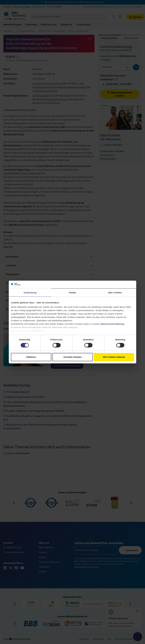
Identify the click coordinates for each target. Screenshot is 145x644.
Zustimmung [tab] (30, 293)
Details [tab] (72, 293)
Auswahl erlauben (72, 357)
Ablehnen (31, 357)
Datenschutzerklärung (112, 324)
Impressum (38, 331)
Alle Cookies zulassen (114, 357)
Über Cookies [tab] (115, 293)
